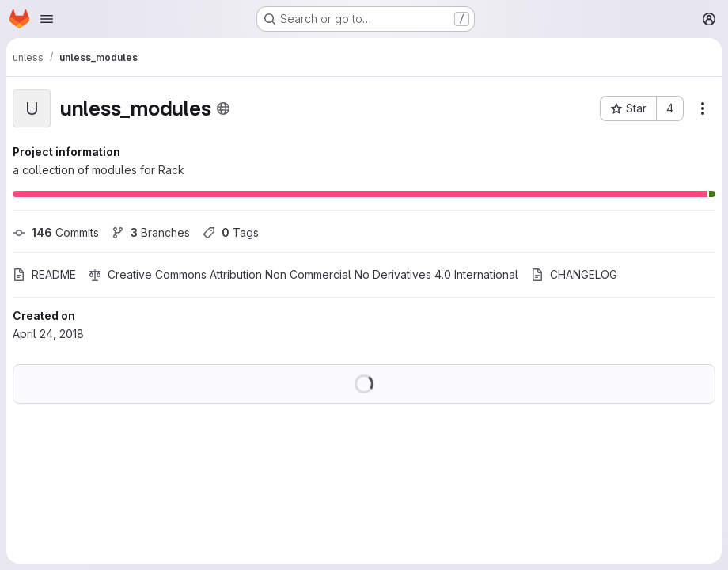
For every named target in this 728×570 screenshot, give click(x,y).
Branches (151, 232)
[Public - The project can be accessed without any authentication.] (223, 108)
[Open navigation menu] (47, 19)
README (44, 274)
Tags (231, 232)
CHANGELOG (574, 274)
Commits (56, 232)
